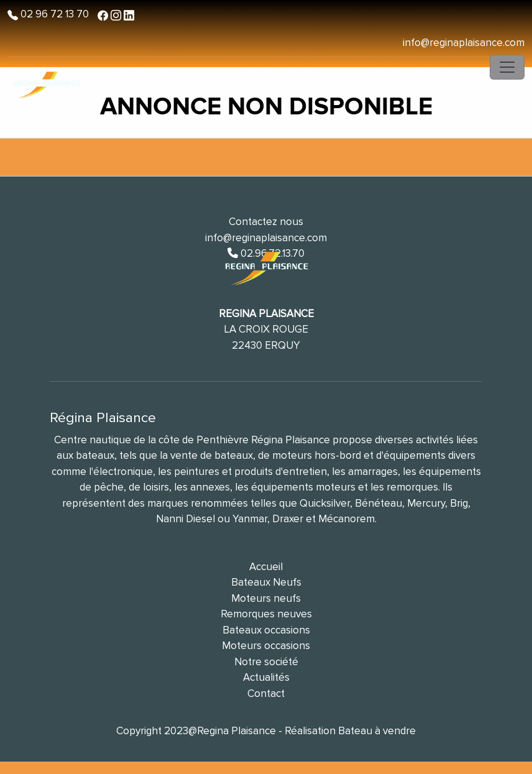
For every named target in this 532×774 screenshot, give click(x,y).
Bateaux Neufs (266, 582)
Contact (266, 693)
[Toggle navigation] (507, 67)
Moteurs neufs (266, 598)
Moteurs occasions (266, 646)
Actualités (266, 677)
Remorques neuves (266, 614)
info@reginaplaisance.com (464, 43)
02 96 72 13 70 (53, 14)
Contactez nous (266, 222)
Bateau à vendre (377, 731)
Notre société (266, 662)
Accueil (266, 567)
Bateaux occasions (266, 630)
